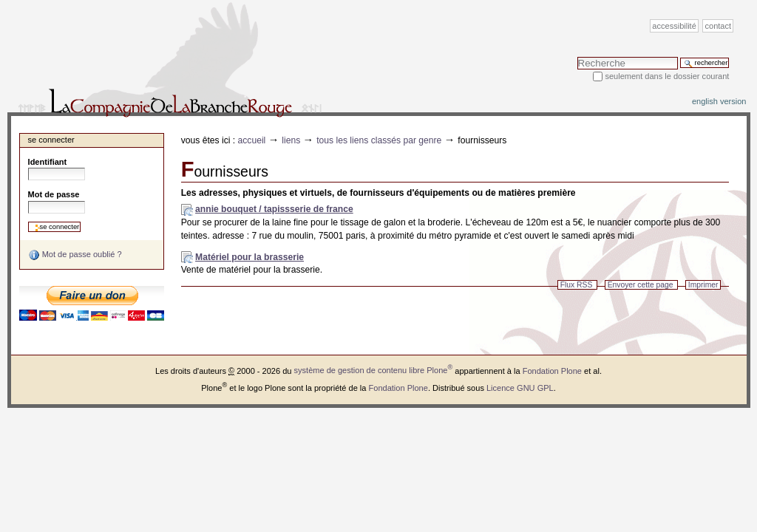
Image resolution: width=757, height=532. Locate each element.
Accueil (252, 140)
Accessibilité (674, 26)
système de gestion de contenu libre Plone (374, 370)
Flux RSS (577, 285)
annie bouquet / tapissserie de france (274, 209)
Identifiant (48, 162)
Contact (719, 26)
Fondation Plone (552, 370)
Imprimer (703, 285)
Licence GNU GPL (520, 387)
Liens (291, 140)
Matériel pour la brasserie (249, 257)
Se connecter (51, 140)
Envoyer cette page (641, 285)
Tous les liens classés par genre (379, 140)
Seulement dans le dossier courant (667, 76)
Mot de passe (54, 194)
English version (719, 101)
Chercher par (577, 57)
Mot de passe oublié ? (75, 255)
